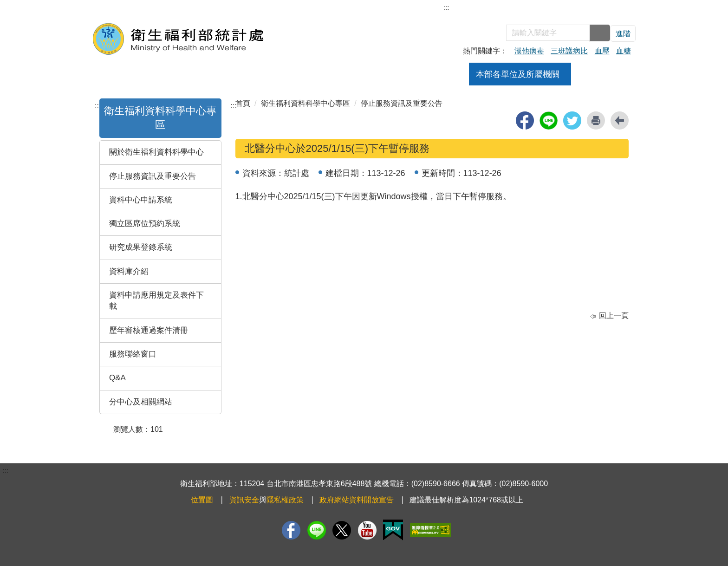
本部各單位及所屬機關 (518, 74)
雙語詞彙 (534, 8)
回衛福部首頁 (610, 8)
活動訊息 (389, 74)
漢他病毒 (529, 51)
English (569, 8)
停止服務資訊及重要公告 (153, 176)
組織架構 (233, 74)
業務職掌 (285, 74)
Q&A (117, 378)
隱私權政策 (285, 500)
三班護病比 (569, 51)
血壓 (602, 51)
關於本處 (181, 74)
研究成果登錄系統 (141, 247)
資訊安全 (244, 500)
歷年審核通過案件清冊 (149, 330)
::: (446, 7)
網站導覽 (460, 8)
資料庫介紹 (129, 271)
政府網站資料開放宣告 (357, 500)
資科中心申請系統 (141, 200)
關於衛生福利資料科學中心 (156, 152)
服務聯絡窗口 (133, 354)
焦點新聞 (337, 74)
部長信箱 (497, 8)
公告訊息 (441, 74)
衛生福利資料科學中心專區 (305, 103)
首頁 (243, 103)
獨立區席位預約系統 (145, 224)
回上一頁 (614, 316)
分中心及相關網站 (141, 402)
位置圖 (202, 500)
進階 (623, 34)
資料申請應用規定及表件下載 (156, 301)
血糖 (624, 51)
